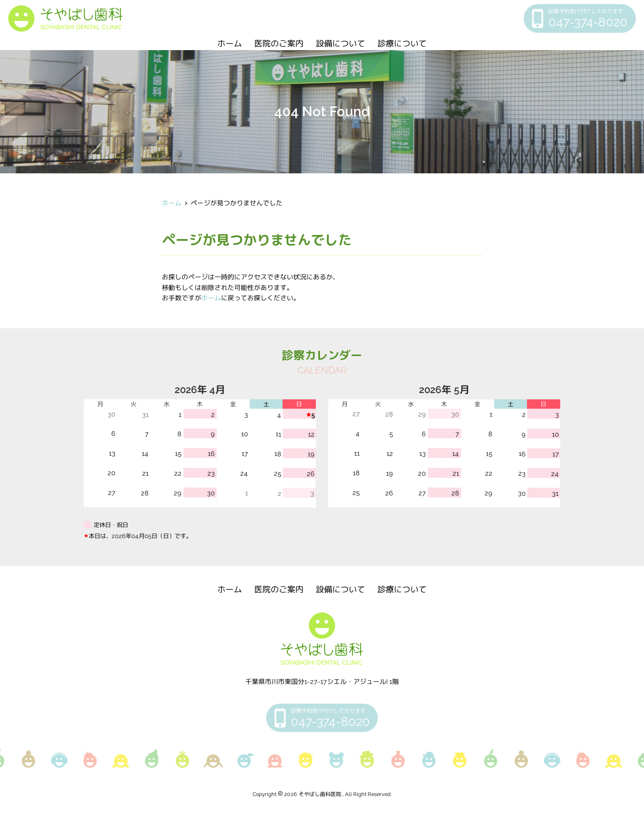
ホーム (230, 44)
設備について (340, 44)
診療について (402, 44)
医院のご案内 (279, 44)
